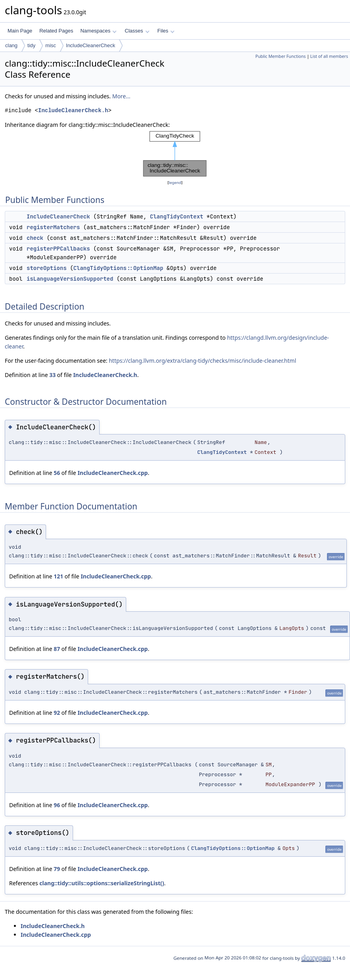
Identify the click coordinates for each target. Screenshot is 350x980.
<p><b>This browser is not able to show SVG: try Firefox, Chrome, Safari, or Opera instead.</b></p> (175, 154)
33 (52, 375)
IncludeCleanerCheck (90, 45)
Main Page (20, 31)
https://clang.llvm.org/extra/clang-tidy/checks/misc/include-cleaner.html (202, 361)
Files (166, 31)
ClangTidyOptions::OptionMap (118, 268)
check (35, 238)
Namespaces (98, 31)
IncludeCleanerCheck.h (73, 110)
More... (121, 96)
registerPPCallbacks (58, 249)
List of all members (329, 56)
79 (57, 869)
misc (51, 45)
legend (175, 183)
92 (57, 713)
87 (57, 649)
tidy (31, 45)
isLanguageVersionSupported (70, 279)
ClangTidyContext (177, 216)
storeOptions (47, 268)
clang (11, 45)
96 (57, 805)
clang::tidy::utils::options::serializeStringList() (102, 883)
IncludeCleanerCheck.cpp (112, 473)
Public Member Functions (280, 56)
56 (57, 473)
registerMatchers (53, 227)
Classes (137, 31)
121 (58, 576)
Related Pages (56, 31)
